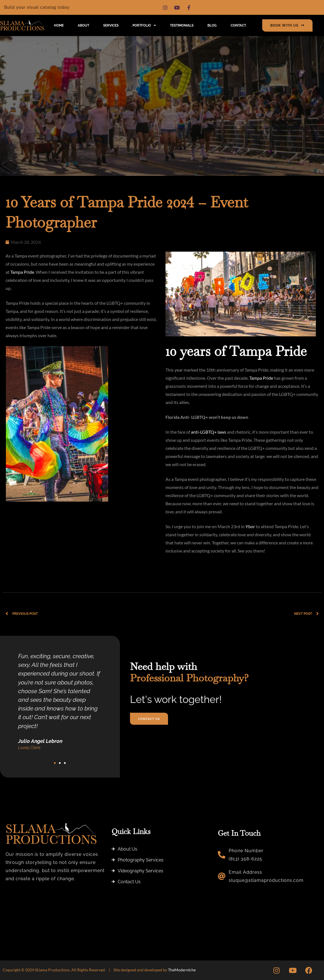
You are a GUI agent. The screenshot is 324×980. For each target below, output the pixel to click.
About (83, 25)
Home (59, 25)
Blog (212, 25)
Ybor (251, 526)
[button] (55, 763)
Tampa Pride (22, 272)
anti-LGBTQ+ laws (209, 432)
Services (111, 25)
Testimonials (182, 25)
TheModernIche (182, 970)
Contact (238, 25)
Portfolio (144, 25)
